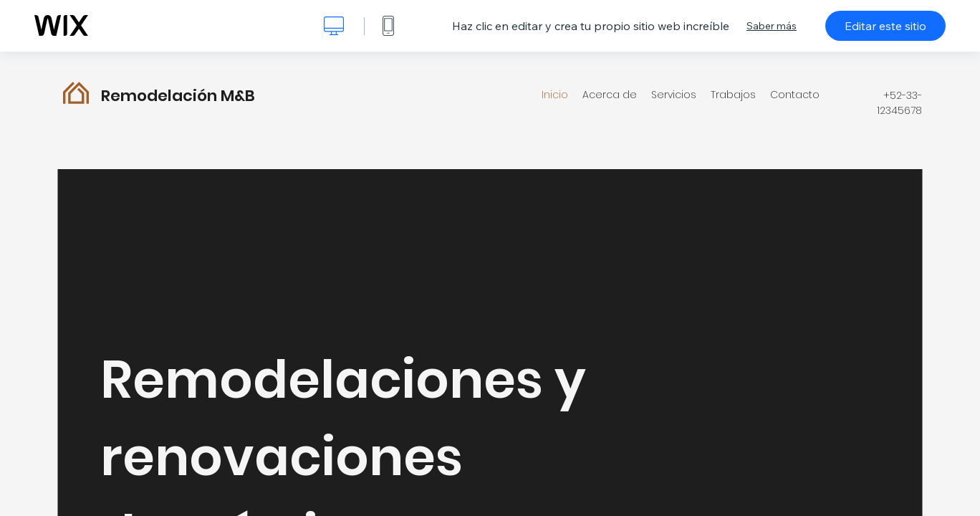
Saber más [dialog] (772, 26)
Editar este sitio (885, 26)
